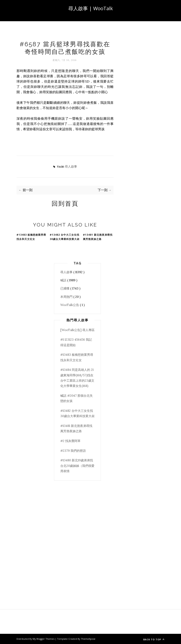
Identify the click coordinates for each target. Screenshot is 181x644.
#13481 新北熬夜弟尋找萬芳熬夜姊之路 (98, 237)
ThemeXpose (88, 639)
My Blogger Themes (44, 639)
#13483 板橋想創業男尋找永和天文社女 (31, 237)
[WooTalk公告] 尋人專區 (77, 330)
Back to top (154, 639)
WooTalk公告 (70, 305)
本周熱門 (67, 297)
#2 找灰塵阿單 (70, 441)
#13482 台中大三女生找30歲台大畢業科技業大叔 (65, 237)
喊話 (64, 280)
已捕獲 (65, 288)
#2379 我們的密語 (73, 451)
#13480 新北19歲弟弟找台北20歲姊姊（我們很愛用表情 (77, 466)
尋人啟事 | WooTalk (91, 8)
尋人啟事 (71, 166)
